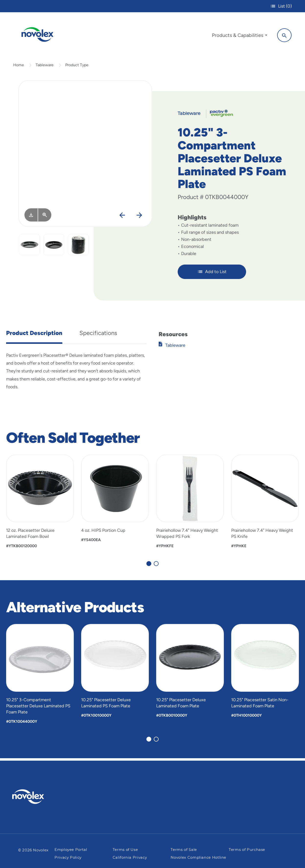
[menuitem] (238, 36)
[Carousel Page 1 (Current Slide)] (149, 566)
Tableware (45, 67)
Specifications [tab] (98, 335)
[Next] (139, 217)
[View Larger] (45, 217)
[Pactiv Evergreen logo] (38, 797)
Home (19, 67)
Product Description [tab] (34, 335)
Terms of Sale (184, 850)
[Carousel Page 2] (156, 566)
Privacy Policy (68, 858)
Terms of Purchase (247, 850)
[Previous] (122, 217)
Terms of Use (125, 850)
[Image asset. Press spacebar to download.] (31, 217)
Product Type (77, 67)
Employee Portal (71, 850)
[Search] (283, 35)
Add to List (212, 274)
